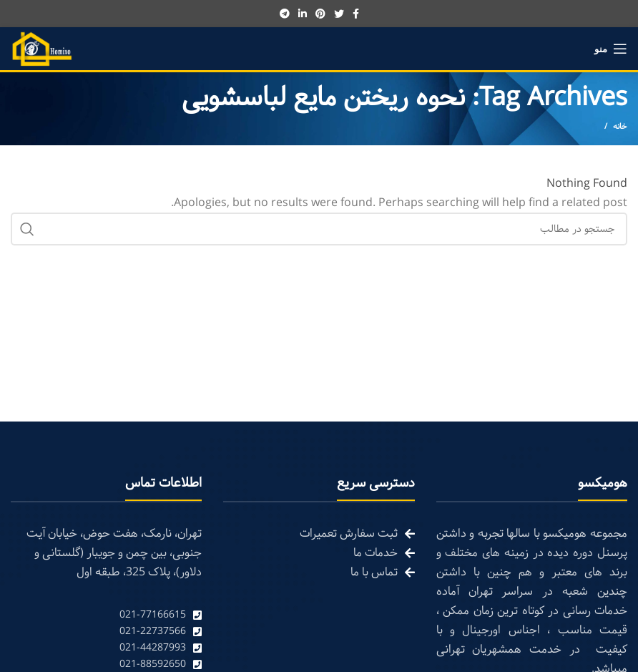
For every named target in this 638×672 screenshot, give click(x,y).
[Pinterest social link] (320, 14)
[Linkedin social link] (303, 14)
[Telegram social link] (285, 14)
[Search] (319, 229)
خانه (620, 127)
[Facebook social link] (356, 14)
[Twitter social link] (339, 14)
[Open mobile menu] (611, 49)
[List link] (106, 615)
